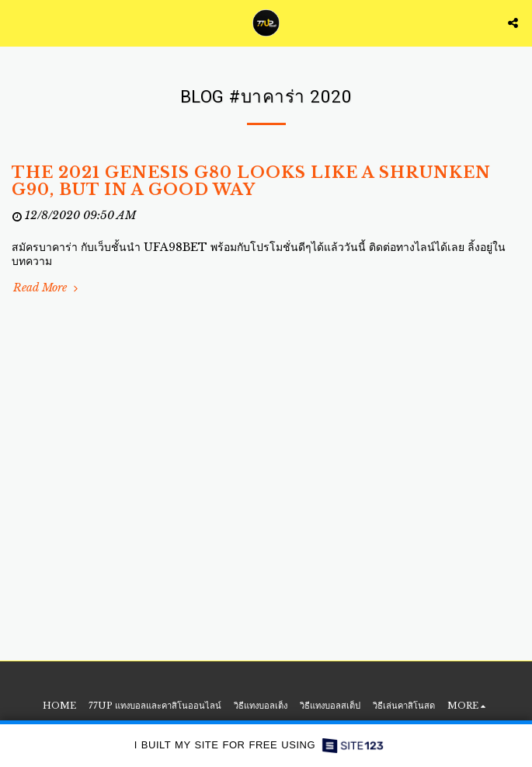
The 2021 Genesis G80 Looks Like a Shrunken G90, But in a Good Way (251, 181)
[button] (17, 23)
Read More (47, 288)
